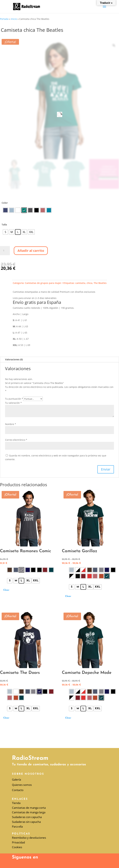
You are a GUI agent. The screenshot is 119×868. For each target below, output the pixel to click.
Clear (6, 590)
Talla (4, 225)
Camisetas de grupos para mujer (43, 283)
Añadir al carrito (31, 251)
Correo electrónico (16, 440)
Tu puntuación (14, 399)
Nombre (11, 424)
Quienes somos (22, 785)
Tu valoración (13, 403)
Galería (16, 780)
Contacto (18, 790)
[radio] (5, 210)
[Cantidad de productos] (5, 251)
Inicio (14, 19)
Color (5, 203)
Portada (4, 19)
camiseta (80, 283)
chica (89, 283)
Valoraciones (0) (14, 359)
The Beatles (100, 283)
